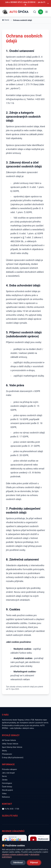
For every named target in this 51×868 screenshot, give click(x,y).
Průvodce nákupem (9, 769)
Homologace (7, 783)
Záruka (5, 780)
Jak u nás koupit (8, 773)
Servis (4, 776)
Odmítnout (18, 863)
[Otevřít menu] (47, 12)
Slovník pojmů (7, 790)
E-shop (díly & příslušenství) (13, 758)
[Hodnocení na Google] (14, 840)
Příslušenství (7, 754)
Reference (6, 797)
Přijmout (34, 863)
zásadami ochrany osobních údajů (15, 854)
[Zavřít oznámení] (48, 3)
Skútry (4, 751)
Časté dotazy (7, 787)
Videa (4, 794)
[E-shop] (41, 12)
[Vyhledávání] (35, 12)
